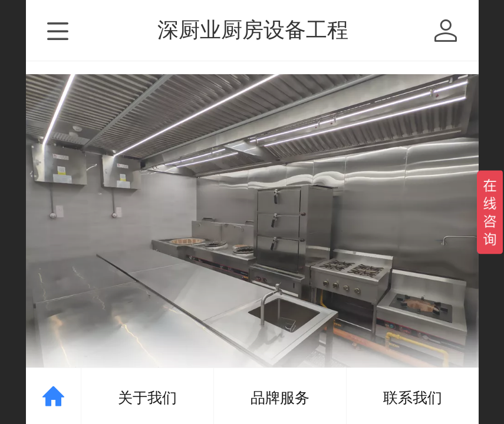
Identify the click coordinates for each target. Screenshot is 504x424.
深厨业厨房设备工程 (253, 30)
